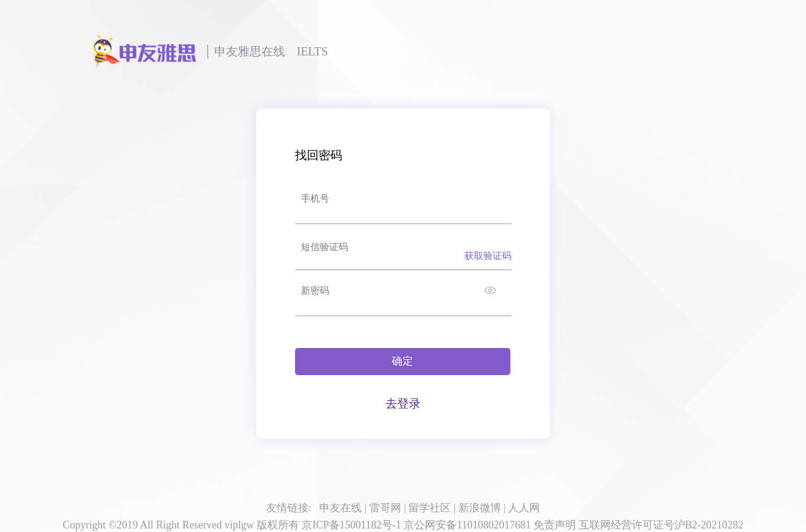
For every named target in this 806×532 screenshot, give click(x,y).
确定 (402, 361)
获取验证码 (488, 256)
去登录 (403, 403)
